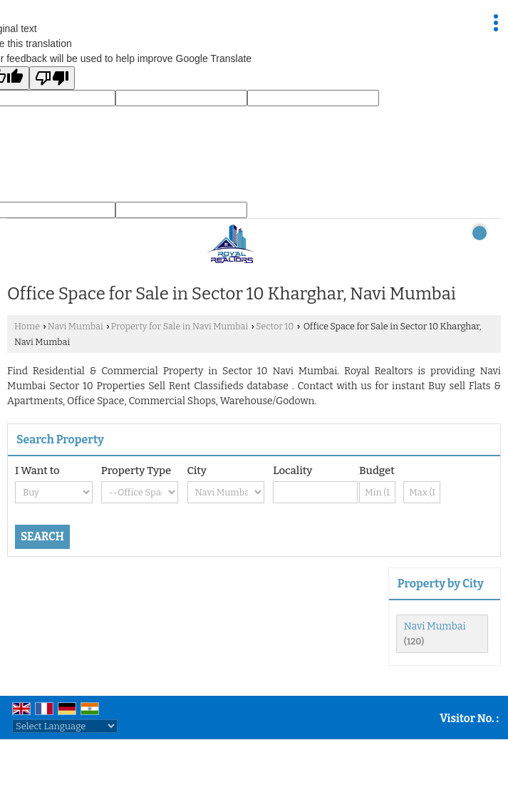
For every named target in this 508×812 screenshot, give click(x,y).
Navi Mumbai (76, 326)
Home (27, 326)
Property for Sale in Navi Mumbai (180, 326)
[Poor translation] (52, 78)
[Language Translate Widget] (65, 726)
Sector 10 (275, 326)
